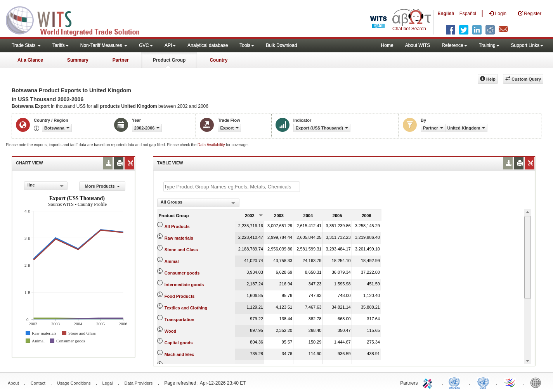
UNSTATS (483, 382)
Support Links (527, 45)
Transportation (179, 319)
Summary (78, 60)
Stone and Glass (181, 250)
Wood (170, 331)
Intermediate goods (184, 285)
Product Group (169, 60)
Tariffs (61, 45)
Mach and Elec (179, 354)
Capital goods (179, 343)
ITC (429, 382)
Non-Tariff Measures (104, 45)
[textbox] (232, 187)
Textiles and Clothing (186, 308)
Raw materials (179, 238)
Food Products (180, 296)
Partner (121, 60)
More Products (102, 186)
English (446, 14)
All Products (177, 226)
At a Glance (30, 60)
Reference (454, 45)
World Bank (537, 382)
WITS (78, 19)
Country (218, 60)
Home (387, 45)
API (170, 45)
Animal (172, 261)
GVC (146, 45)
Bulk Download (281, 45)
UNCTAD (456, 382)
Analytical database (208, 45)
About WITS (418, 45)
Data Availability (212, 145)
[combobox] (46, 186)
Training (489, 45)
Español (468, 14)
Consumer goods (182, 273)
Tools (247, 45)
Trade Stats (26, 45)
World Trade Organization (510, 382)
